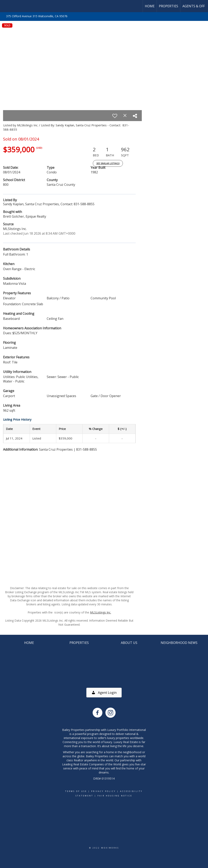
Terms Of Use (76, 791)
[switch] (115, 116)
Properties (168, 6)
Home (150, 6)
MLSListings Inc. (101, 612)
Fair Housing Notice (115, 796)
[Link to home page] (5, 6)
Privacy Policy (103, 791)
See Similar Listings (108, 163)
